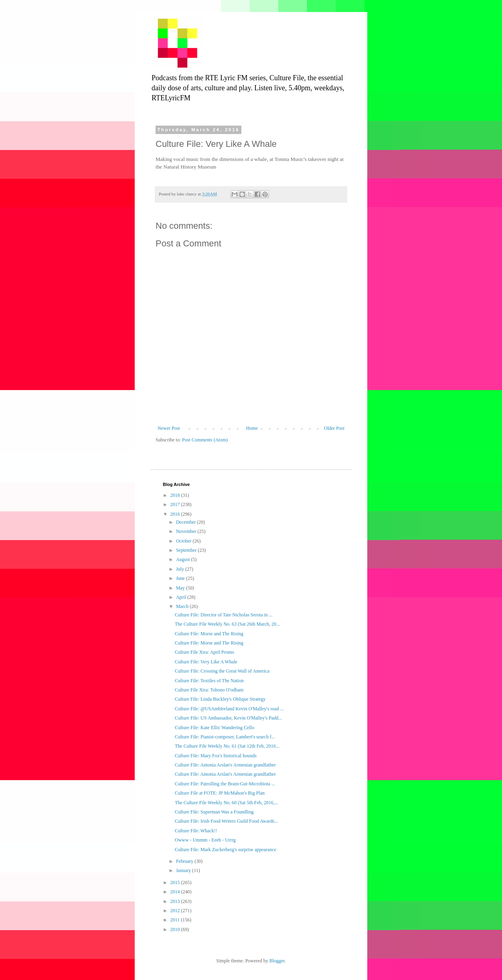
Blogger (277, 961)
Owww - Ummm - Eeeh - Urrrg (205, 840)
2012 (176, 911)
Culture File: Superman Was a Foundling (214, 812)
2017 (176, 504)
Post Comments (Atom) (205, 440)
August (184, 559)
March (183, 606)
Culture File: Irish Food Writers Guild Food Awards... (227, 821)
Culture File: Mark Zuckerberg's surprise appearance (226, 850)
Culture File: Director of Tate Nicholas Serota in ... (224, 615)
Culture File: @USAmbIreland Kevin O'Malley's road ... (229, 709)
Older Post (334, 428)
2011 (176, 920)
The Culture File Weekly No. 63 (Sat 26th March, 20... (227, 624)
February (185, 861)
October (184, 541)
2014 (176, 892)
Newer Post (169, 428)
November (187, 531)
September (187, 550)
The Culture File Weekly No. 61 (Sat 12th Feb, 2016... (227, 746)
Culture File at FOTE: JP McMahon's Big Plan (220, 793)
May (181, 588)
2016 (176, 514)
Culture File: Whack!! (196, 831)
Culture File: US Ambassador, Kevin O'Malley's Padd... (228, 718)
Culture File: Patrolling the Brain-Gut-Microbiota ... (225, 784)
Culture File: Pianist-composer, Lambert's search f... (225, 737)
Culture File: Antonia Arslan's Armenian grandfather (225, 765)
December (186, 522)
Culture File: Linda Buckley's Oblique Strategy (220, 699)
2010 (176, 929)
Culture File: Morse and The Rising (209, 634)
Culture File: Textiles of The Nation (209, 681)
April (182, 597)
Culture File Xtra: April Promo (204, 652)
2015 (176, 882)
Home (252, 428)
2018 (176, 495)
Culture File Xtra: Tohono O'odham (209, 690)
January (184, 870)
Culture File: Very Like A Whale (206, 662)
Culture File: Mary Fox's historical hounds (216, 756)
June (181, 578)
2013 (176, 901)
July (181, 569)
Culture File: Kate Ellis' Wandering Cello (215, 728)
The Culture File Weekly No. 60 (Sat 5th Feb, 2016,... (227, 803)
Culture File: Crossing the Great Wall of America (222, 671)
